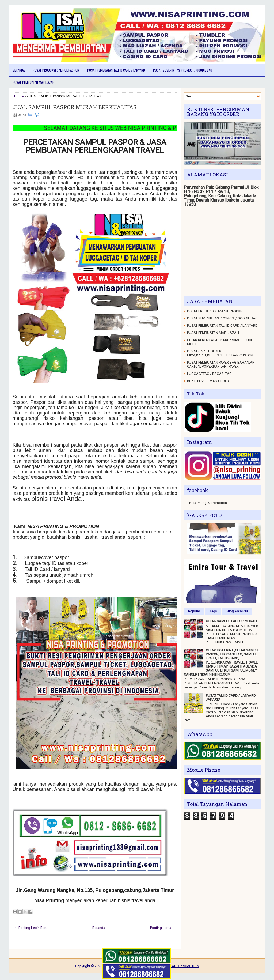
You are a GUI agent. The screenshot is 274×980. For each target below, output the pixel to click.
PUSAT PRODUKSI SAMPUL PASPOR (56, 70)
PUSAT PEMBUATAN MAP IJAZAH (33, 82)
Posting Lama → (163, 928)
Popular (194, 611)
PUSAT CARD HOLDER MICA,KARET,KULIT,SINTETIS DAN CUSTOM (220, 353)
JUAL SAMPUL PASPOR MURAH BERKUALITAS (75, 107)
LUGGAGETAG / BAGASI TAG (209, 374)
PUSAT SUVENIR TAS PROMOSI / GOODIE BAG (183, 70)
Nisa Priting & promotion (208, 503)
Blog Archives (237, 611)
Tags (213, 611)
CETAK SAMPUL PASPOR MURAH (231, 621)
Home (19, 96)
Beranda (19, 70)
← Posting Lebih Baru (31, 928)
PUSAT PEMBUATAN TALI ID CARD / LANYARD (116, 70)
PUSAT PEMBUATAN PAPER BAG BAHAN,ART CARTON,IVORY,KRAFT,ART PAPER (222, 364)
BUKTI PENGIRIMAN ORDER (208, 381)
